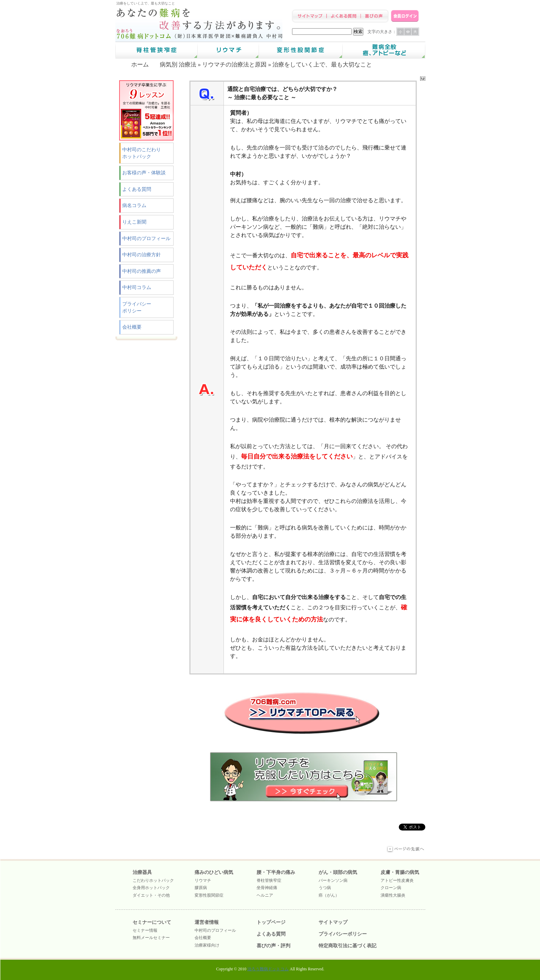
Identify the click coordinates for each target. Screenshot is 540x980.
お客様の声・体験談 (144, 173)
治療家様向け (207, 945)
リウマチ (203, 880)
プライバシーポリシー (137, 307)
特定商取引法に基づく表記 (347, 946)
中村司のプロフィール (146, 239)
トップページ (271, 922)
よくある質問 (137, 189)
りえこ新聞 (134, 222)
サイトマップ (333, 922)
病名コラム (134, 205)
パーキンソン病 (333, 880)
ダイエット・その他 (151, 895)
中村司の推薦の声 (142, 271)
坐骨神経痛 (267, 888)
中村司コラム (137, 287)
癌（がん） (329, 895)
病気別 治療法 (178, 65)
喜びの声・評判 (273, 946)
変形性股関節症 (209, 895)
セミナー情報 (145, 930)
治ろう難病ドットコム (268, 969)
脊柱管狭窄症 (269, 880)
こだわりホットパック (153, 880)
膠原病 (201, 888)
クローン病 (391, 888)
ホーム (140, 65)
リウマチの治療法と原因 (234, 65)
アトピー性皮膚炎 (397, 880)
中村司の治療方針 (142, 255)
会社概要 (132, 327)
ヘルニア (265, 895)
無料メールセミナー (151, 938)
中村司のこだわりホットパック (142, 153)
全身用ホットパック (151, 888)
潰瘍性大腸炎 (393, 895)
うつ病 (325, 888)
